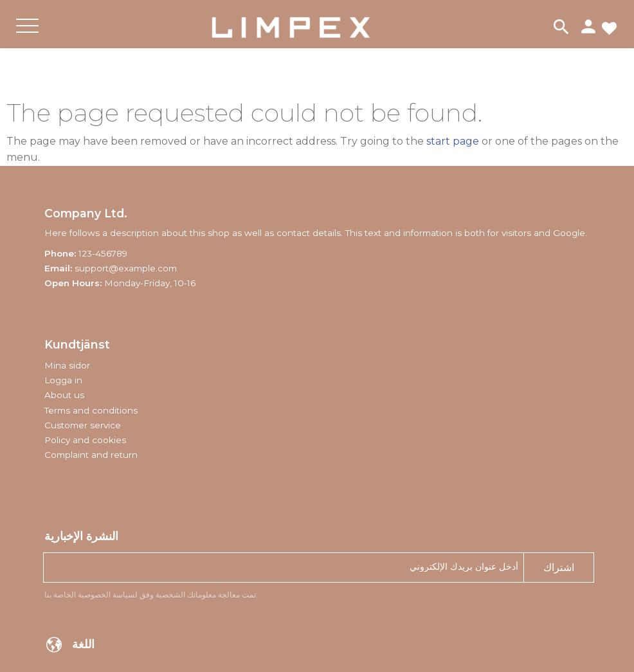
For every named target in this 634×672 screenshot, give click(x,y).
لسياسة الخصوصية (108, 595)
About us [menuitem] (64, 395)
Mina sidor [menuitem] (67, 365)
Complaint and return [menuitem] (91, 455)
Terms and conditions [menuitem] (91, 410)
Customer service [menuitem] (83, 425)
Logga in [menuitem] (63, 380)
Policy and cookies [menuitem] (85, 440)
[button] (27, 36)
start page (453, 141)
